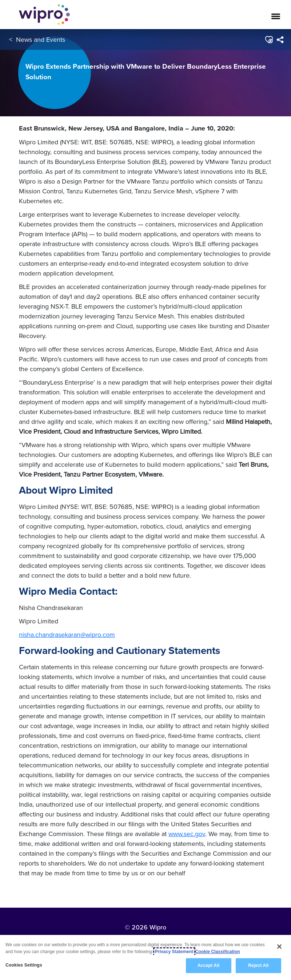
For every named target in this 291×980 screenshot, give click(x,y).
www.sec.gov (187, 834)
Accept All (208, 965)
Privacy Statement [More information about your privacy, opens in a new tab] (174, 952)
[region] (145, 957)
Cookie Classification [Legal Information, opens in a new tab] (218, 952)
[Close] (279, 947)
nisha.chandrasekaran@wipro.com (67, 634)
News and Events (41, 39)
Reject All (258, 965)
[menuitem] (280, 40)
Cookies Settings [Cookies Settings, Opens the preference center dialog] (24, 965)
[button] (269, 40)
